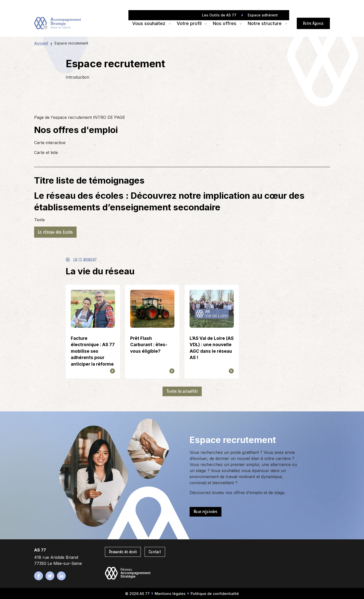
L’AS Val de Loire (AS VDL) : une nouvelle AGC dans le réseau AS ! (212, 348)
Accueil (41, 43)
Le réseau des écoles (55, 232)
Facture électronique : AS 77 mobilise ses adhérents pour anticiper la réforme (93, 351)
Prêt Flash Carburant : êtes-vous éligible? (149, 345)
